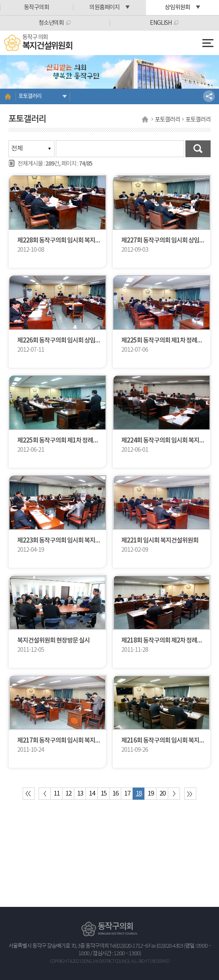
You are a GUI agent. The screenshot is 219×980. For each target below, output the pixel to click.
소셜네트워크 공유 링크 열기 (209, 96)
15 (104, 794)
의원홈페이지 (104, 8)
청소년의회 (51, 23)
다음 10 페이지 (174, 794)
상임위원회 (177, 8)
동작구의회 (36, 8)
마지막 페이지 (190, 794)
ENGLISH (161, 23)
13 (80, 794)
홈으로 (8, 96)
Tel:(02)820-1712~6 (129, 946)
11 (57, 794)
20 (162, 794)
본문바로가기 (0, 0)
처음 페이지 (29, 794)
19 (151, 794)
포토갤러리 (30, 96)
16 (115, 794)
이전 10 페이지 (45, 794)
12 (68, 794)
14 (92, 794)
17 (127, 794)
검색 (198, 149)
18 (139, 794)
